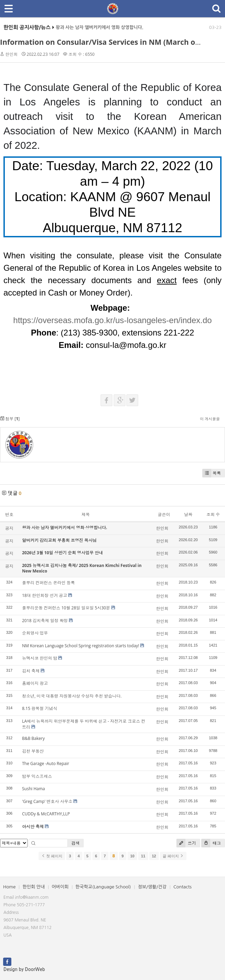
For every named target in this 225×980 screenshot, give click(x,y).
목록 (212, 473)
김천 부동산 (33, 751)
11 (143, 856)
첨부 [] (10, 419)
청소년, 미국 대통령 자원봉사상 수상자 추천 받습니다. (72, 696)
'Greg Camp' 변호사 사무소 (47, 801)
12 (154, 856)
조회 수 (213, 514)
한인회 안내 (34, 887)
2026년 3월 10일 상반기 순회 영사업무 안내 (63, 553)
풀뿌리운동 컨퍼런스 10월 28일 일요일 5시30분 (66, 608)
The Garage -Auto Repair (46, 764)
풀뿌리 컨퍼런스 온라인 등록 (48, 583)
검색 (75, 843)
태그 (211, 843)
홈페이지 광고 (35, 683)
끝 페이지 (173, 856)
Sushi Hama (33, 789)
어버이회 (60, 887)
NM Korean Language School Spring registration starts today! (81, 646)
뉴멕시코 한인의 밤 (40, 658)
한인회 (11, 54)
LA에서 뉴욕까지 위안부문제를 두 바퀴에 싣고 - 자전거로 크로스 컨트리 (84, 724)
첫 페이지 (52, 856)
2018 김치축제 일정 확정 (45, 621)
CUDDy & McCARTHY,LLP (46, 814)
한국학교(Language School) (103, 887)
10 (132, 856)
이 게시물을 (210, 419)
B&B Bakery (33, 738)
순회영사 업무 (35, 633)
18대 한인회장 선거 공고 (45, 595)
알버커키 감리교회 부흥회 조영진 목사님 (59, 540)
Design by (24, 969)
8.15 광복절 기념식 (40, 708)
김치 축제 (31, 671)
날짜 (188, 514)
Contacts (182, 887)
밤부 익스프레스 (37, 776)
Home (9, 887)
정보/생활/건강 (152, 887)
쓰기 (186, 843)
